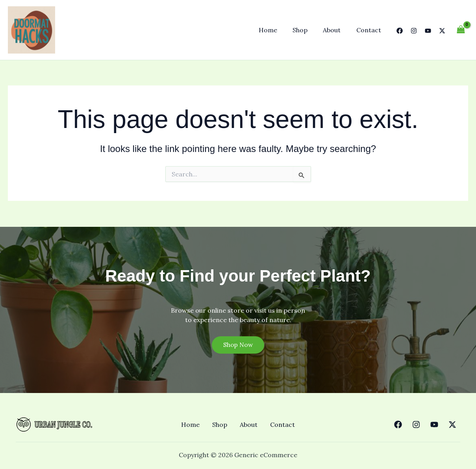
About (336, 30)
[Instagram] (414, 31)
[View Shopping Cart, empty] (461, 30)
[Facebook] (400, 31)
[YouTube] (428, 31)
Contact (370, 30)
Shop (307, 30)
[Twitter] (442, 31)
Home (278, 30)
